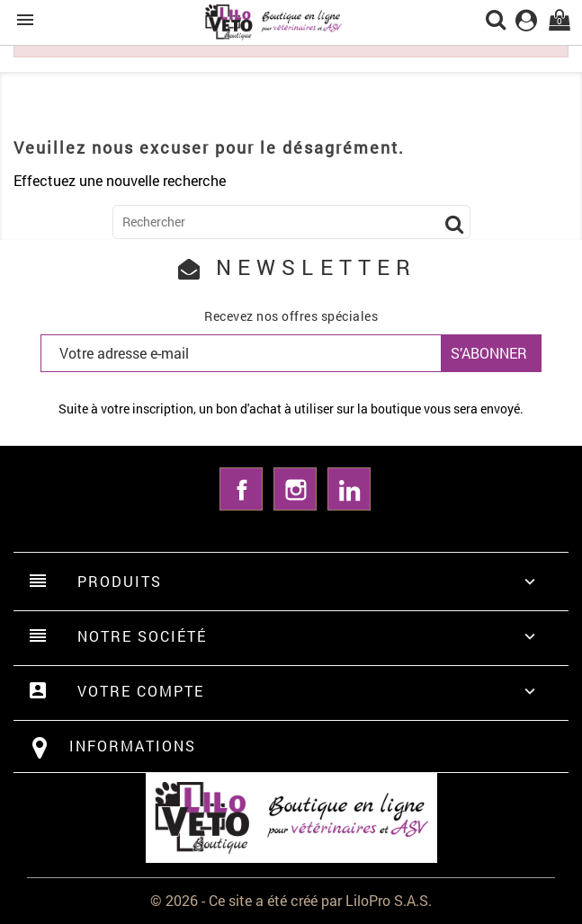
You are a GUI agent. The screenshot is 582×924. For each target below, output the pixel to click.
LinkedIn (349, 489)
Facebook (241, 489)
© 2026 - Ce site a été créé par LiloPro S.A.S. (291, 900)
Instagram (295, 489)
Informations (133, 746)
